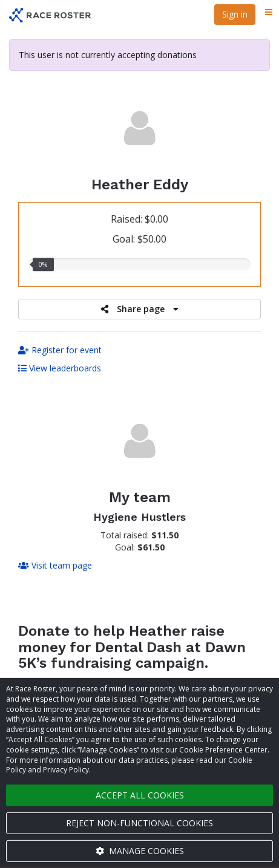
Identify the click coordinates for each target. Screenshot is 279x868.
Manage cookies (140, 851)
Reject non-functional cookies (139, 823)
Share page (140, 309)
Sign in (235, 14)
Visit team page (55, 565)
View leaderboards (60, 368)
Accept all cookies (140, 795)
